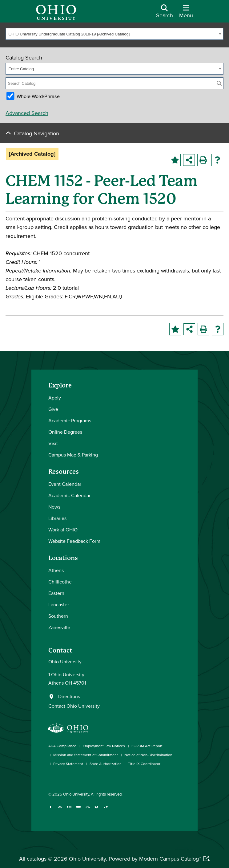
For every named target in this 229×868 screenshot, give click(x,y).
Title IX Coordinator (144, 764)
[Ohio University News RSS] (106, 810)
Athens (56, 570)
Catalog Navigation (36, 133)
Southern (58, 616)
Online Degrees (65, 432)
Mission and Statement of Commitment (86, 755)
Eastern (56, 593)
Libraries (57, 518)
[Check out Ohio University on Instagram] (60, 810)
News (54, 507)
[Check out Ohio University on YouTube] (78, 810)
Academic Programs (70, 420)
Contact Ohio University (74, 706)
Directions (69, 696)
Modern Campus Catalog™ (170, 859)
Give (53, 409)
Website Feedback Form (74, 541)
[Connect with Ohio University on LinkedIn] (69, 810)
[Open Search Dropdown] (165, 14)
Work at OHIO (63, 530)
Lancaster (59, 604)
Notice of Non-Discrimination (148, 755)
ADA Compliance (62, 746)
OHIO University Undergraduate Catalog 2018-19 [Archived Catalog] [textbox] (69, 34)
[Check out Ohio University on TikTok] (97, 810)
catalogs (37, 859)
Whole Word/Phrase (38, 96)
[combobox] (114, 34)
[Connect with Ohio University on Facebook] (51, 810)
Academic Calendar (69, 495)
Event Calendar (65, 484)
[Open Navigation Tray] (186, 14)
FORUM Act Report (147, 746)
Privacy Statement (68, 764)
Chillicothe (60, 582)
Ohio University (76, 794)
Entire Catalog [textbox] (21, 69)
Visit (53, 443)
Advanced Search (27, 113)
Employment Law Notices (104, 746)
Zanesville (59, 627)
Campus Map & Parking (73, 455)
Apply (55, 398)
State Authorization (106, 764)
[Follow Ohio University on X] (88, 810)
